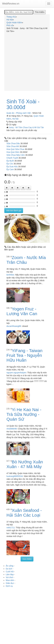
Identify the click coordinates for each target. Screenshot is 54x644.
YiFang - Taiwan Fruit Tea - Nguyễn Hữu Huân (24, 355)
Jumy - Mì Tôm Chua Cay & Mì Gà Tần (26, 127)
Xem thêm (27, 559)
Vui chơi (9, 577)
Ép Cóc (10, 164)
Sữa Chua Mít (13, 146)
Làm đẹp (10, 574)
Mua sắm (10, 580)
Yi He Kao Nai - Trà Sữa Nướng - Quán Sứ (24, 414)
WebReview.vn (11, 4)
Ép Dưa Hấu (12, 167)
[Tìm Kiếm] (40, 12)
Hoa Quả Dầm (13, 152)
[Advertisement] (27, 61)
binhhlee (10, 275)
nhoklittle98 (12, 429)
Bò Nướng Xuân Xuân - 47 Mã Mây (25, 464)
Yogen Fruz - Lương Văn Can (22, 311)
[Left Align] (7, 188)
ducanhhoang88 (14, 326)
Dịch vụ (9, 586)
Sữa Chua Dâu (13, 143)
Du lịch (9, 569)
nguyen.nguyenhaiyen (16, 373)
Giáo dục (10, 583)
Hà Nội (15, 119)
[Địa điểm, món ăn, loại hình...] (19, 12)
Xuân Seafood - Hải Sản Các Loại (24, 513)
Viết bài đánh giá (14, 211)
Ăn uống (10, 566)
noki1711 (11, 528)
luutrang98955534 (15, 476)
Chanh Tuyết (12, 158)
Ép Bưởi (10, 161)
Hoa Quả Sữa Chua (15, 149)
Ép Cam (10, 169)
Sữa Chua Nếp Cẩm (16, 155)
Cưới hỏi (10, 572)
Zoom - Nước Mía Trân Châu (26, 260)
